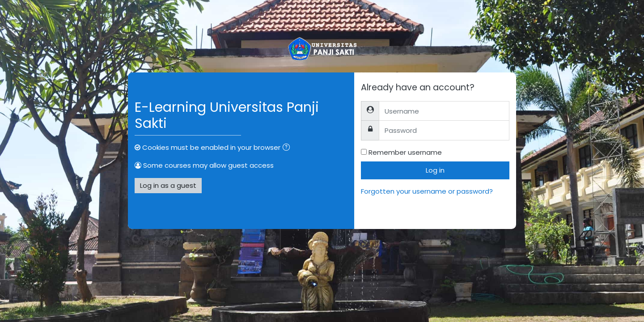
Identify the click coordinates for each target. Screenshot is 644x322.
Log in (435, 170)
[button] (288, 148)
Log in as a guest (168, 185)
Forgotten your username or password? (427, 191)
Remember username (405, 152)
